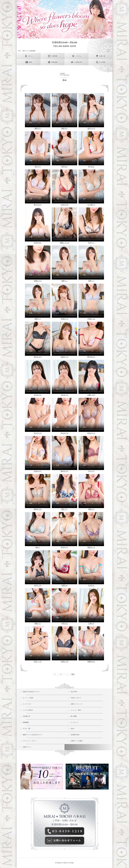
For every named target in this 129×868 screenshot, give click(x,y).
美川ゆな (91, 167)
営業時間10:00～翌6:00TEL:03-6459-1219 (64, 44)
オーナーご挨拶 (28, 698)
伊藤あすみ (38, 281)
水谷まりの (38, 395)
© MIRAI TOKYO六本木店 (65, 863)
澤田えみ (91, 509)
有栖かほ (64, 586)
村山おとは (38, 433)
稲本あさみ (64, 471)
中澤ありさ (64, 319)
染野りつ (64, 281)
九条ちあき (64, 205)
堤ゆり (38, 548)
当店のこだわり (76, 698)
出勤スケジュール (77, 704)
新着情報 (26, 723)
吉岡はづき (64, 662)
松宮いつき (38, 662)
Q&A (73, 729)
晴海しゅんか (64, 243)
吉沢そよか (38, 586)
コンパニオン (27, 704)
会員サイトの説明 (77, 741)
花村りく (91, 243)
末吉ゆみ (91, 586)
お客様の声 (27, 716)
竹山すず (91, 471)
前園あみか (91, 662)
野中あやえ (91, 357)
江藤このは (91, 395)
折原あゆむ (38, 243)
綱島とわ (38, 624)
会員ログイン (27, 747)
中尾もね (64, 624)
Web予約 (74, 692)
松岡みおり (38, 471)
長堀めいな (64, 357)
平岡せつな (91, 319)
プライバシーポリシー (30, 741)
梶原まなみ (38, 509)
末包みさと (64, 547)
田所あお (64, 167)
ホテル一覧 (27, 729)
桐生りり (64, 509)
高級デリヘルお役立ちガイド (32, 735)
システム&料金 (28, 710)
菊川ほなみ (38, 205)
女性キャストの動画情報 (29, 51)
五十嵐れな (91, 205)
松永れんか (91, 433)
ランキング (75, 723)
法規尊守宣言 (75, 735)
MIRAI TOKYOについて (31, 692)
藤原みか (38, 129)
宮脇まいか (91, 548)
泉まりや (38, 167)
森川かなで (38, 357)
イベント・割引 (76, 710)
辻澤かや (91, 624)
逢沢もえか (91, 129)
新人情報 (74, 716)
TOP (19, 51)
